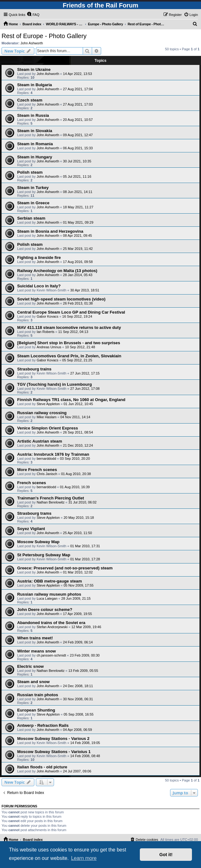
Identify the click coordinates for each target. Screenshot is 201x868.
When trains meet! (35, 638)
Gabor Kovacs (47, 316)
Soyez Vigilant (31, 529)
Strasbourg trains (34, 369)
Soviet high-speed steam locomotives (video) (61, 299)
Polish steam (30, 172)
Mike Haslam (47, 417)
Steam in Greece (33, 203)
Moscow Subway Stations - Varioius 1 (54, 752)
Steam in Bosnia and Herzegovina (50, 231)
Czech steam (30, 100)
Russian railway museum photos (49, 594)
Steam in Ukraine (34, 69)
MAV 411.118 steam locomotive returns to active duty (69, 327)
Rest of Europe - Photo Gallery (44, 36)
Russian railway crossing (42, 413)
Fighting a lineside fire (39, 258)
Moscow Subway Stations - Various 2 (53, 739)
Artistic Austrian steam (40, 441)
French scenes (32, 483)
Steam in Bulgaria (34, 85)
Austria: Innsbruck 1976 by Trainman (53, 454)
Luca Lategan (47, 598)
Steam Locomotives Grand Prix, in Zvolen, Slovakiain (69, 356)
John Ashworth (32, 43)
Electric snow (30, 666)
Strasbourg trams (34, 513)
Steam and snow (33, 682)
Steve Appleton (48, 404)
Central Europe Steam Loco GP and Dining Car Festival (71, 312)
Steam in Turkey (33, 188)
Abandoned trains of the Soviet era (51, 623)
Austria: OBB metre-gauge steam (49, 581)
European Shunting (36, 710)
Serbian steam (31, 218)
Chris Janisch (47, 474)
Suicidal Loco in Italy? (39, 286)
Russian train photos (38, 695)
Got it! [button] (166, 855)
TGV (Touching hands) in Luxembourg (54, 384)
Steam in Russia (33, 115)
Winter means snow (37, 651)
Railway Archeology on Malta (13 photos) (57, 271)
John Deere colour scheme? (45, 610)
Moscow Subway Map (38, 542)
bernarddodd (46, 459)
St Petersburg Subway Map (44, 555)
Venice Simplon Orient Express (48, 428)
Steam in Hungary (35, 157)
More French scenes (37, 470)
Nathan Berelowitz (50, 502)
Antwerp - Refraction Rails (43, 725)
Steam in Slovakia (35, 131)
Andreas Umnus (49, 347)
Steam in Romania (35, 144)
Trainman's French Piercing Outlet (51, 498)
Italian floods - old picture (42, 767)
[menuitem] (33, 15)
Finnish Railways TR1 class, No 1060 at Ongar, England (71, 400)
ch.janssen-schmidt (51, 655)
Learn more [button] (84, 858)
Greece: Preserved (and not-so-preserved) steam (65, 568)
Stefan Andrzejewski (52, 627)
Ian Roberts (45, 332)
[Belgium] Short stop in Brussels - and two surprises (69, 343)
